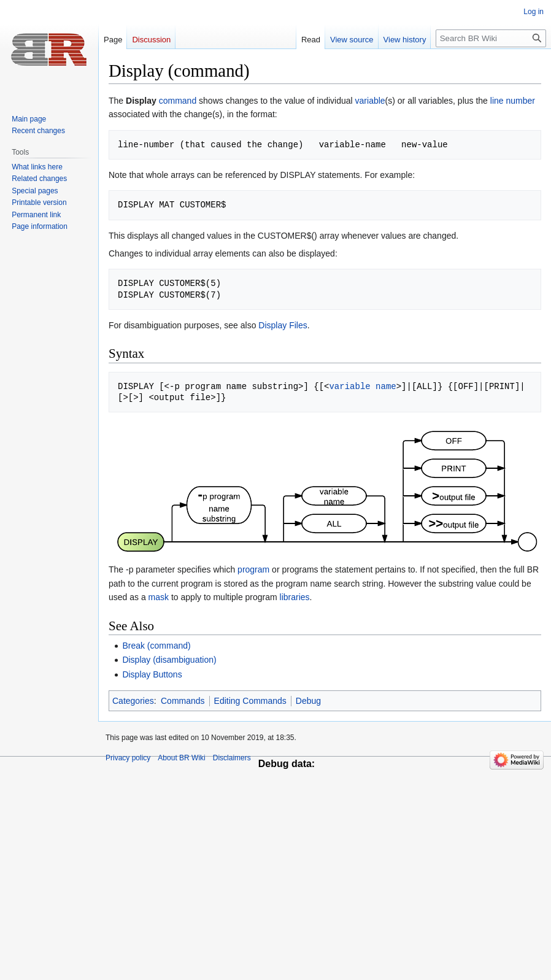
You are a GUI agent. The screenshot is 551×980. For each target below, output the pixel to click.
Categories (133, 701)
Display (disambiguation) (169, 660)
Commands (183, 701)
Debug (308, 701)
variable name (362, 386)
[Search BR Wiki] (491, 38)
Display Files (283, 325)
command (178, 101)
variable (370, 101)
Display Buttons (152, 674)
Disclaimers (232, 758)
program (253, 569)
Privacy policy (128, 758)
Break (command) (156, 646)
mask (159, 597)
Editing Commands (250, 701)
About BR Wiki (181, 758)
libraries (295, 597)
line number (513, 101)
